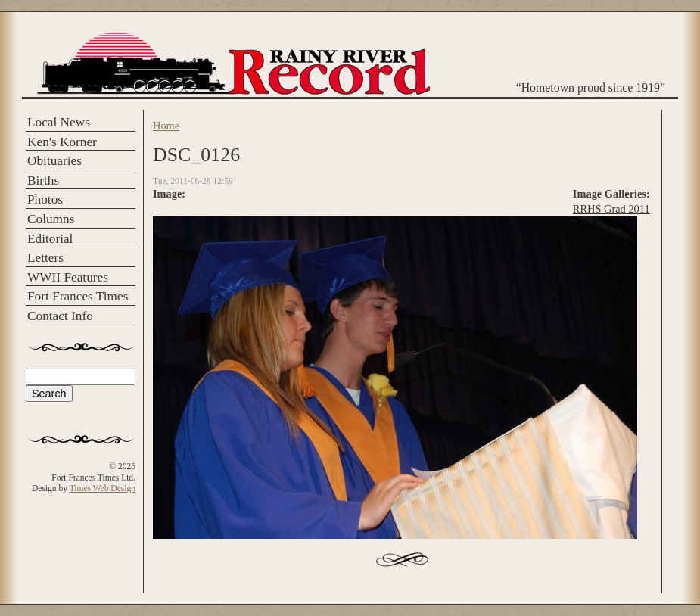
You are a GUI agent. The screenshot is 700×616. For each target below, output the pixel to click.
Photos (45, 199)
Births (43, 180)
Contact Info (60, 316)
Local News (59, 122)
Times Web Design (103, 488)
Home (166, 126)
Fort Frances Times (78, 296)
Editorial (50, 239)
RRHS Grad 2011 (611, 209)
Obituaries (54, 161)
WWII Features (68, 277)
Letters (45, 258)
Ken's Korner (62, 142)
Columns (51, 219)
